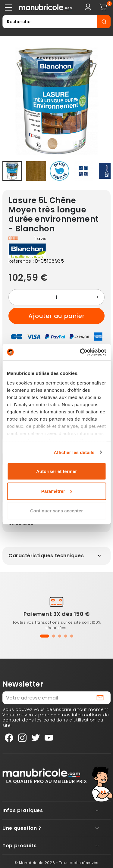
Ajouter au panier (56, 316)
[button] (45, 636)
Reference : (21, 261)
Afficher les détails (74, 452)
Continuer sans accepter (56, 511)
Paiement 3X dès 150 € (57, 614)
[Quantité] (56, 297)
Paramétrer (57, 491)
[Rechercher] (50, 22)
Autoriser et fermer (56, 471)
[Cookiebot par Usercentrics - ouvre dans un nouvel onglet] (80, 352)
